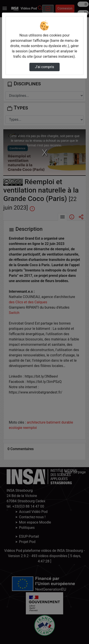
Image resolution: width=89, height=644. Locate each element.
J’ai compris (44, 67)
